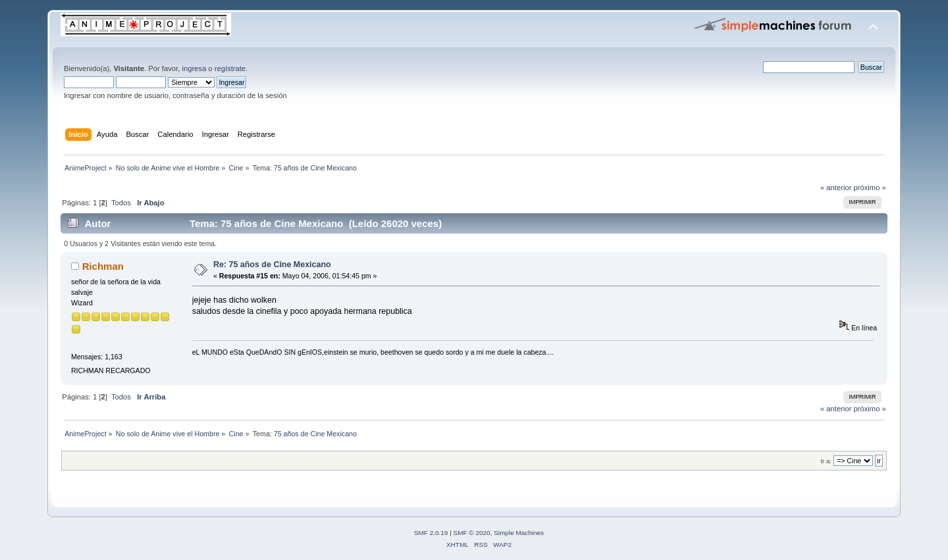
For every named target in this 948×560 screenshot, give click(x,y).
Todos (121, 203)
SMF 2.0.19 (431, 533)
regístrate (230, 68)
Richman (103, 266)
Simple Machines (519, 533)
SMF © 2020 (472, 533)
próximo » (870, 188)
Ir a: (826, 461)
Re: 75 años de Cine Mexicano (272, 265)
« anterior (836, 188)
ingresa (194, 68)
